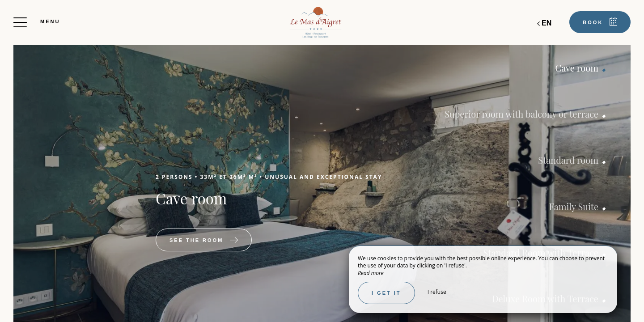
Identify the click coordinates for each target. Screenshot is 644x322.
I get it (386, 293)
